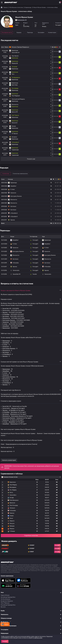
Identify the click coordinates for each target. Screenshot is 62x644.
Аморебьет (6, 326)
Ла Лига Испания (6, 599)
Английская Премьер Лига (8, 597)
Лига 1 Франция (5, 603)
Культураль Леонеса (9, 320)
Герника (5, 312)
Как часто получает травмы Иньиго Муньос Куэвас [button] (18, 429)
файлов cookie (38, 638)
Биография (41, 32)
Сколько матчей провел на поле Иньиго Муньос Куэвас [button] (20, 362)
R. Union (5, 324)
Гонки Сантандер (11, 396)
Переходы (30, 32)
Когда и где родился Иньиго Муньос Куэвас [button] (16, 290)
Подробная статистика (31, 536)
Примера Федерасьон (23, 47)
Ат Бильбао (6, 314)
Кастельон (6, 316)
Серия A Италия (5, 595)
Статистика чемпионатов (20, 174)
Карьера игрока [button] (6, 299)
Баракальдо (6, 328)
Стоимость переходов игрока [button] (11, 401)
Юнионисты (6, 318)
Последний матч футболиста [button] (11, 390)
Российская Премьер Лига (8, 605)
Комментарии (52, 32)
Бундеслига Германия (7, 601)
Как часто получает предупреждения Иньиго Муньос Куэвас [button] (22, 440)
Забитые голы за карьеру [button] (10, 333)
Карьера (19, 32)
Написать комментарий (9, 460)
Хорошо (5, 641)
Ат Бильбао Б (6, 354)
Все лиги (3, 607)
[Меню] (2, 2)
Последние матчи (7, 32)
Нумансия (6, 322)
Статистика (6, 174)
